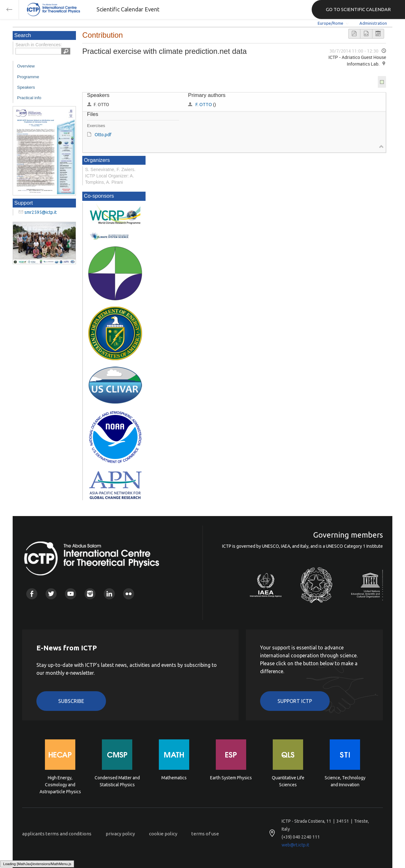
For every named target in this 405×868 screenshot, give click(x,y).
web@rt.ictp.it (295, 845)
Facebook (32, 594)
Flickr (129, 594)
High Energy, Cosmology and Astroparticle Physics (60, 784)
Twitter (51, 594)
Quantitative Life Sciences (288, 781)
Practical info (29, 98)
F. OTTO (204, 105)
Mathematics (174, 778)
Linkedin (109, 594)
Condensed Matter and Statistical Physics (117, 781)
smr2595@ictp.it (40, 212)
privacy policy (120, 834)
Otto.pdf (103, 135)
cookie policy (163, 834)
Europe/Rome (330, 23)
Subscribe (71, 701)
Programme (28, 77)
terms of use (205, 834)
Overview (26, 66)
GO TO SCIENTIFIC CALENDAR (358, 9)
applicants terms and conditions (57, 834)
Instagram (90, 594)
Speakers (26, 87)
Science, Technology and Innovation (345, 781)
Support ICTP (295, 701)
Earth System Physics (231, 778)
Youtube (70, 594)
